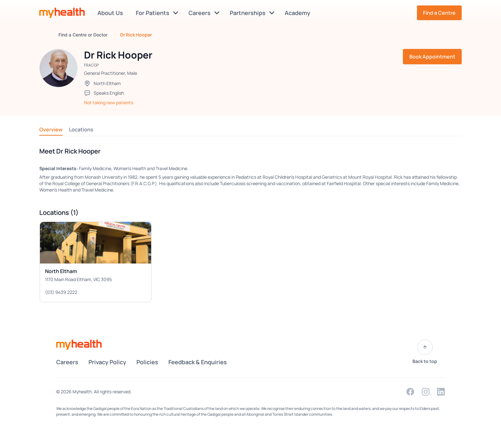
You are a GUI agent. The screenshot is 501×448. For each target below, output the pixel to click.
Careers (204, 13)
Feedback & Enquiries (198, 362)
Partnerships (252, 13)
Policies (147, 362)
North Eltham (107, 83)
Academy (299, 13)
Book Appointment (432, 57)
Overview (51, 130)
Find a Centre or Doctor (83, 35)
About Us (112, 13)
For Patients (157, 13)
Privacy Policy (107, 362)
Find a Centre (439, 13)
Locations (81, 130)
